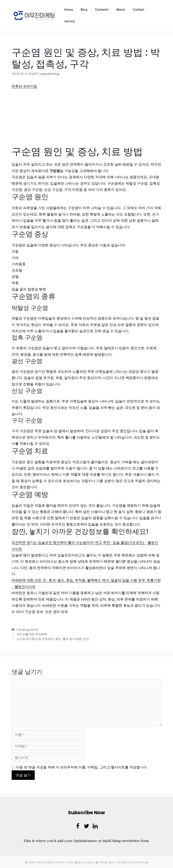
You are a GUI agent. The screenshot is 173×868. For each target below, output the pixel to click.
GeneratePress (138, 861)
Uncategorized (27, 629)
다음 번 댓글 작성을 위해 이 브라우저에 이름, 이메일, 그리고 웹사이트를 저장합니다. (82, 766)
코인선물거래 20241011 (31, 634)
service (71, 21)
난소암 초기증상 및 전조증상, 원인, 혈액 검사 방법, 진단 (53, 638)
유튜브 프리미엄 (24, 86)
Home (70, 10)
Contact (140, 10)
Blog (86, 10)
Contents (104, 10)
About (122, 10)
